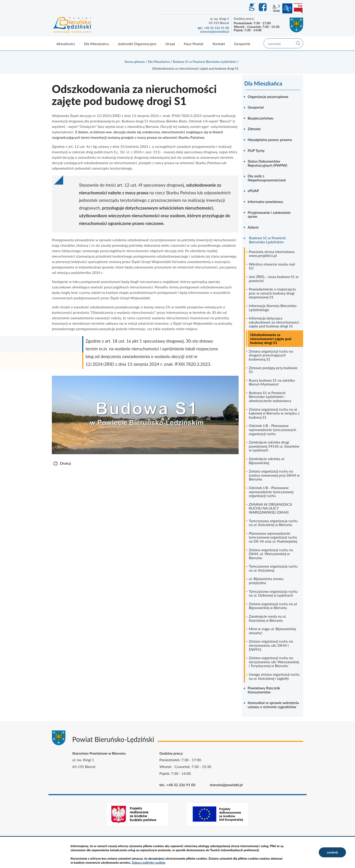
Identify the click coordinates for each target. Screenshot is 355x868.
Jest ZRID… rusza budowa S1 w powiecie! (274, 279)
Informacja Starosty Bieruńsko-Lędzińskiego (273, 308)
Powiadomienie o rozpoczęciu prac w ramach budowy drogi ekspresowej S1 (272, 293)
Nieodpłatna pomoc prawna (270, 140)
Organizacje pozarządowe (268, 96)
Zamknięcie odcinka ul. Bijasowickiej (267, 461)
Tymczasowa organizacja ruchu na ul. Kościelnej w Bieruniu (273, 523)
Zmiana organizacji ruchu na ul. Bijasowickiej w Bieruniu (273, 606)
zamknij (332, 852)
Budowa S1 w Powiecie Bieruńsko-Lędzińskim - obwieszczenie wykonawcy (270, 397)
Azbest (253, 227)
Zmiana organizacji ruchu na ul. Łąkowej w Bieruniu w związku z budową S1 (274, 413)
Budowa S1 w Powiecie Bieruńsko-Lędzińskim (205, 62)
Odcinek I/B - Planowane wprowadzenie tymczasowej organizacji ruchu (271, 492)
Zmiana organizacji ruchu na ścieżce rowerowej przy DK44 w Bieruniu (274, 475)
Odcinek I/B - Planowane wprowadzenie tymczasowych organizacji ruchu (272, 429)
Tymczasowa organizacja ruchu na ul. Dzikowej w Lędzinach (273, 593)
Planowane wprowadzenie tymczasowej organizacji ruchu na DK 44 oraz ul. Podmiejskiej (273, 537)
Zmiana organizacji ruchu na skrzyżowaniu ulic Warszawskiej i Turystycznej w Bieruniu (274, 662)
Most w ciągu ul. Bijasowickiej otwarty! (272, 631)
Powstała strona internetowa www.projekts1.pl (272, 254)
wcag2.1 (276, 8)
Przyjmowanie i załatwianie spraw (269, 214)
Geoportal (256, 107)
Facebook (263, 7)
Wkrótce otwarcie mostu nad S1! (272, 266)
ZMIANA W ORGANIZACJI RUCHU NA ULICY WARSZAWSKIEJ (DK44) (270, 508)
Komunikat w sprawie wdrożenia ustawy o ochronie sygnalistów (273, 705)
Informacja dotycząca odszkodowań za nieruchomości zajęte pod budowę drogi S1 (274, 322)
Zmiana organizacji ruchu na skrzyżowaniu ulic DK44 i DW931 (271, 645)
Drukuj (65, 463)
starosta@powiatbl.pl (214, 31)
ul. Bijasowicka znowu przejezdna (266, 581)
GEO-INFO (252, 7)
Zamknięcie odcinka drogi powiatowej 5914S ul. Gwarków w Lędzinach (274, 446)
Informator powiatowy (265, 201)
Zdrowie (254, 129)
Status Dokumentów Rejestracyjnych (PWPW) (267, 163)
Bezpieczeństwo (260, 118)
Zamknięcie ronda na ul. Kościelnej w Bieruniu (268, 618)
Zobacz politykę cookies (149, 862)
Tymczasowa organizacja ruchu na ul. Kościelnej (273, 568)
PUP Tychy (256, 150)
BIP (298, 8)
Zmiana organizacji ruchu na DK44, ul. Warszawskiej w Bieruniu (271, 554)
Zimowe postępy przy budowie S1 (273, 370)
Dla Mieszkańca (159, 62)
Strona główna (135, 62)
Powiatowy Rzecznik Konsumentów (264, 690)
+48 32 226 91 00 (216, 28)
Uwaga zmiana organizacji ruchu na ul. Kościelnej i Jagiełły (274, 676)
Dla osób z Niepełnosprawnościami (267, 178)
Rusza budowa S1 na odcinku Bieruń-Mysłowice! (272, 382)
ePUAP (253, 191)
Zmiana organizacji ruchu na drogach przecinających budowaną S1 (271, 355)
